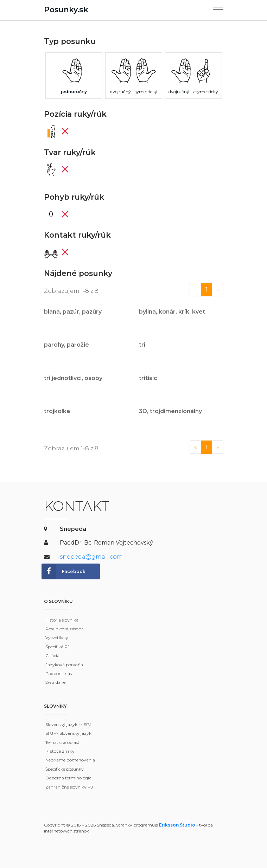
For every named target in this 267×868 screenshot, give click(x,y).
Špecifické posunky (65, 769)
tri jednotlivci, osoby (73, 378)
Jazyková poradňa (64, 665)
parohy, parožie (66, 345)
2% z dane (55, 682)
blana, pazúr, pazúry (73, 312)
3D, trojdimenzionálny (170, 411)
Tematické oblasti (63, 742)
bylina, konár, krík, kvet (172, 312)
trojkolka (57, 411)
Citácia (52, 655)
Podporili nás (59, 673)
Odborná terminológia (68, 778)
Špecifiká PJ (58, 647)
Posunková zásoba (65, 629)
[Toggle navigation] (218, 8)
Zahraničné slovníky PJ (69, 787)
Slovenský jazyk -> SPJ (68, 724)
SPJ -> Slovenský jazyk (68, 733)
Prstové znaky (60, 751)
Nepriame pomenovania (70, 760)
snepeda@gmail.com (91, 557)
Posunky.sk (66, 9)
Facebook (64, 572)
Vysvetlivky (57, 638)
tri (142, 345)
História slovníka (62, 620)
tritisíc (148, 378)
